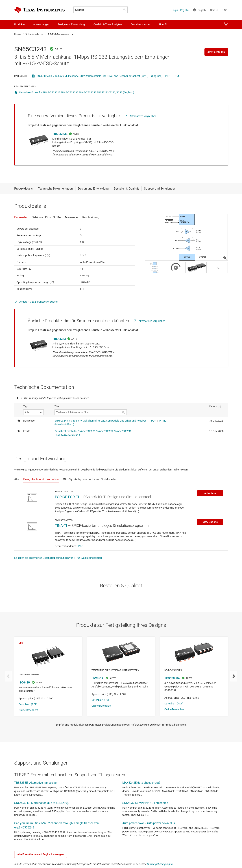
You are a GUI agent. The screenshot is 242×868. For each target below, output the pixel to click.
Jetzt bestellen (216, 52)
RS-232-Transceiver (59, 34)
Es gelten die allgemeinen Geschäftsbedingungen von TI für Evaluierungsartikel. (58, 558)
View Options (210, 522)
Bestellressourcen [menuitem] (141, 24)
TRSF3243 (59, 339)
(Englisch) (157, 76)
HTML (177, 76)
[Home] (40, 10)
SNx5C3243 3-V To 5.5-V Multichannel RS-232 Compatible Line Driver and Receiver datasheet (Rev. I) (92, 76)
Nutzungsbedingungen (160, 864)
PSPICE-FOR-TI (67, 497)
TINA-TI (61, 526)
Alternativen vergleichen (143, 116)
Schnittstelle (32, 34)
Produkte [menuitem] (19, 24)
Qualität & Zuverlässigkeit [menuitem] (108, 24)
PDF (168, 76)
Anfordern (210, 493)
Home (18, 34)
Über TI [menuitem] (163, 24)
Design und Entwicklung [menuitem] (71, 24)
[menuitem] (226, 24)
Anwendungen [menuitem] (41, 24)
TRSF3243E (60, 134)
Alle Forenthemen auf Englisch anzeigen (41, 854)
